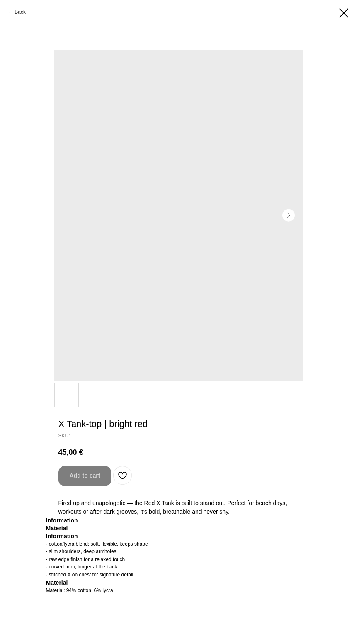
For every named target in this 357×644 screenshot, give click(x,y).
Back (20, 12)
